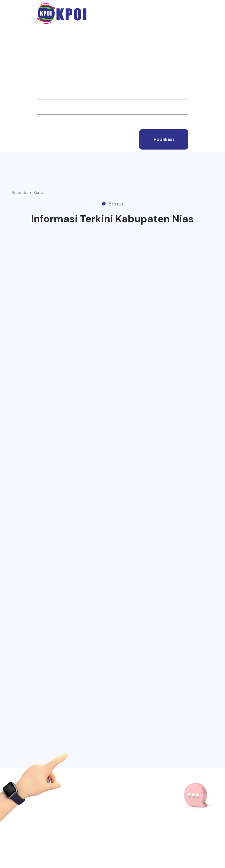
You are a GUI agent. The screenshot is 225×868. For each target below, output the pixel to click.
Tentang (47, 46)
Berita (44, 77)
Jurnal (45, 61)
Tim (41, 107)
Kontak (45, 122)
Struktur (48, 92)
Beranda (46, 31)
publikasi (164, 139)
